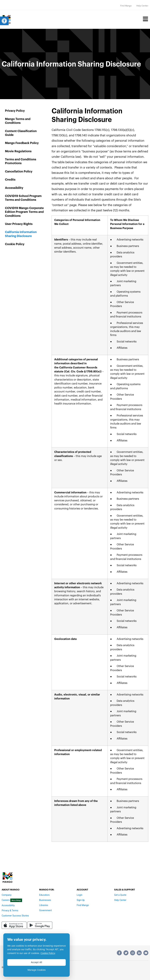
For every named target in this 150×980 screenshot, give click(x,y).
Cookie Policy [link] (15, 244)
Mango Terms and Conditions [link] (18, 121)
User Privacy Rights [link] (19, 224)
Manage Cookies (37, 970)
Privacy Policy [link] (15, 111)
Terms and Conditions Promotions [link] (21, 161)
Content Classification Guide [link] (21, 133)
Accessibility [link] (14, 188)
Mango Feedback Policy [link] (22, 143)
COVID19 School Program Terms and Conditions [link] (23, 198)
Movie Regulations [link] (18, 151)
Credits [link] (10, 180)
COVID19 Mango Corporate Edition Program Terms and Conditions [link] (24, 212)
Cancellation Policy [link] (19, 171)
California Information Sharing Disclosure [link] (21, 234)
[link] (4, 21)
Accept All (37, 962)
